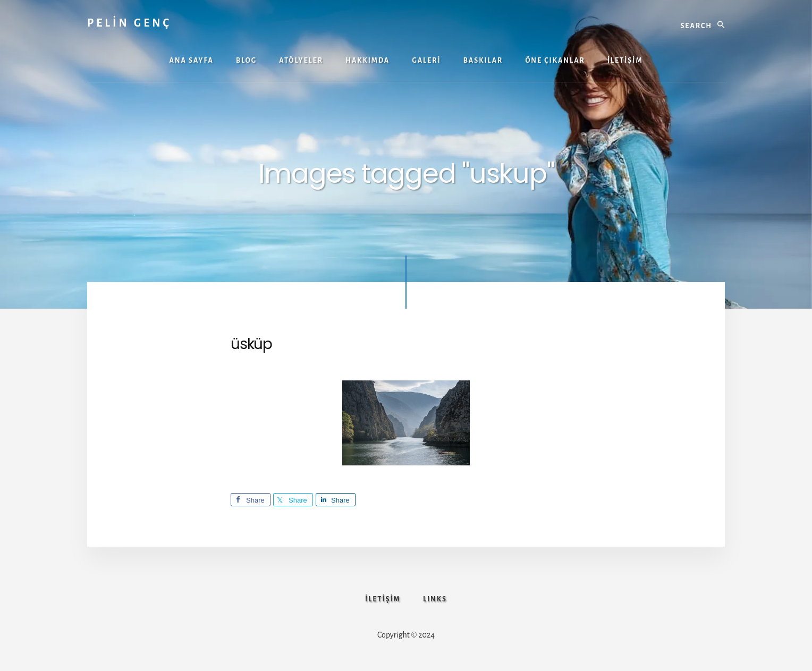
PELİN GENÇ (129, 23)
